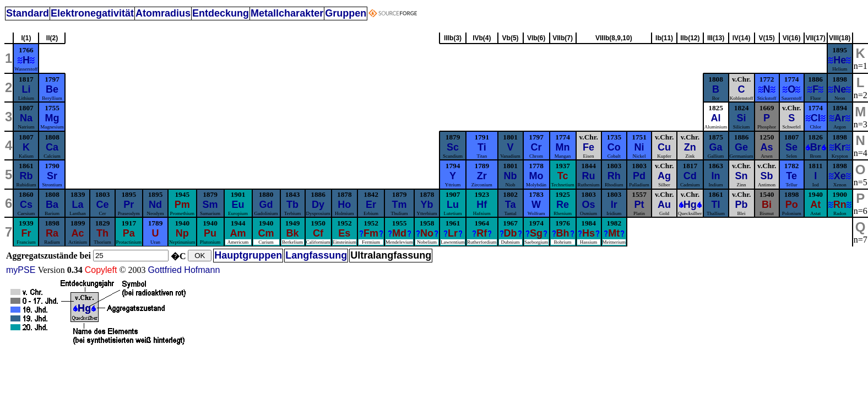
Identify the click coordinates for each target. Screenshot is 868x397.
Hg (690, 205)
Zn (690, 147)
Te (791, 176)
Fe (588, 147)
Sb (767, 176)
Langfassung (316, 255)
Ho (344, 205)
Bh (563, 233)
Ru (589, 176)
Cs (26, 205)
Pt (639, 205)
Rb (26, 176)
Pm (182, 205)
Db (511, 233)
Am (238, 233)
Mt (614, 233)
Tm (400, 205)
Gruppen (346, 13)
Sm (210, 205)
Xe (840, 176)
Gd (266, 205)
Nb (511, 176)
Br (816, 147)
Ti (482, 147)
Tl (716, 205)
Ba (52, 205)
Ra (52, 233)
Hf (482, 205)
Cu (664, 147)
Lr (453, 233)
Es (344, 233)
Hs (588, 233)
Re (563, 205)
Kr (840, 147)
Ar (840, 118)
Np (182, 233)
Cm (266, 233)
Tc (563, 176)
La (77, 205)
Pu (210, 233)
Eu (238, 205)
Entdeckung (221, 13)
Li (26, 89)
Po (792, 205)
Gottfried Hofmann (184, 270)
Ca (52, 147)
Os (589, 205)
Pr (129, 205)
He (840, 60)
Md (399, 233)
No (427, 233)
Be (52, 89)
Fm (371, 233)
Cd (690, 176)
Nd (155, 205)
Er (371, 205)
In (716, 176)
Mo (536, 176)
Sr (52, 176)
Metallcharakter (287, 13)
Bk (293, 233)
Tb (292, 205)
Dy (318, 205)
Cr (536, 147)
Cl (816, 118)
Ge (741, 147)
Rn (840, 205)
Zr (482, 176)
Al (716, 118)
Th (102, 233)
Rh (614, 176)
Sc (453, 147)
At (815, 205)
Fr (26, 233)
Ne (840, 89)
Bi (767, 205)
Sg (536, 233)
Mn (563, 147)
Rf (482, 233)
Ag (664, 176)
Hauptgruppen (248, 255)
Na (26, 118)
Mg (52, 118)
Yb (427, 205)
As (767, 147)
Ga (716, 147)
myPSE (22, 270)
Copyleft (101, 270)
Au (664, 205)
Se (791, 147)
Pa (129, 233)
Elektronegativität (92, 13)
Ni (639, 147)
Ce (102, 205)
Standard (28, 13)
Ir (614, 205)
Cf (318, 233)
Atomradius (163, 13)
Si (742, 118)
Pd (639, 176)
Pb (742, 205)
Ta (511, 205)
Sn (742, 176)
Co (614, 147)
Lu (453, 205)
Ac (77, 233)
